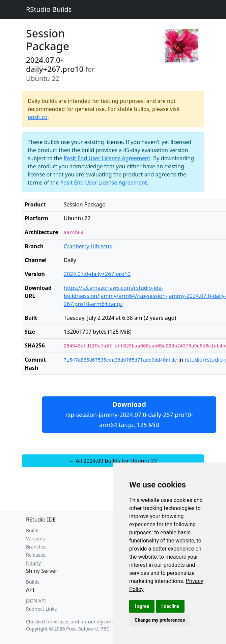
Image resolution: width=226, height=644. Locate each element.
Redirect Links (41, 609)
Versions (35, 539)
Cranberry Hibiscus (88, 246)
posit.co (38, 117)
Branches (36, 547)
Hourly (33, 563)
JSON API (36, 601)
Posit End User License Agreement (107, 158)
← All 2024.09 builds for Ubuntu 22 (113, 461)
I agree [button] (142, 606)
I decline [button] (170, 606)
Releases (36, 555)
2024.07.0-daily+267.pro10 (97, 274)
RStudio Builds (49, 9)
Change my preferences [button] (160, 620)
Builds (33, 530)
